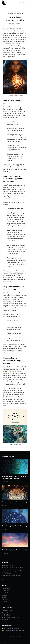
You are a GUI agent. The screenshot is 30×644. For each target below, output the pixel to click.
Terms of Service (7, 611)
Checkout (5, 601)
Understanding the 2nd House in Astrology (15, 526)
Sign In (4, 597)
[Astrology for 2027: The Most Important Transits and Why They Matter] (15, 466)
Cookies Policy (7, 615)
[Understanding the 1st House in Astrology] (15, 492)
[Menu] (28, 3)
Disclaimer (5, 619)
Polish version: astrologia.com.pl (12, 568)
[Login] (20, 3)
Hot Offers (5, 599)
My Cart (4, 595)
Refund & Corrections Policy (11, 617)
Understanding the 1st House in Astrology (15, 502)
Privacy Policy (6, 613)
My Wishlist (6, 593)
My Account (6, 591)
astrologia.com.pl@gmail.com (11, 575)
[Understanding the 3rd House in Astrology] (15, 540)
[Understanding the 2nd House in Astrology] (15, 516)
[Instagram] (17, 637)
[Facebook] (10, 637)
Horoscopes (6, 589)
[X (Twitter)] (13, 637)
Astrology (19, 24)
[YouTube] (20, 637)
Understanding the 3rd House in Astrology (15, 550)
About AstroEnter (7, 565)
